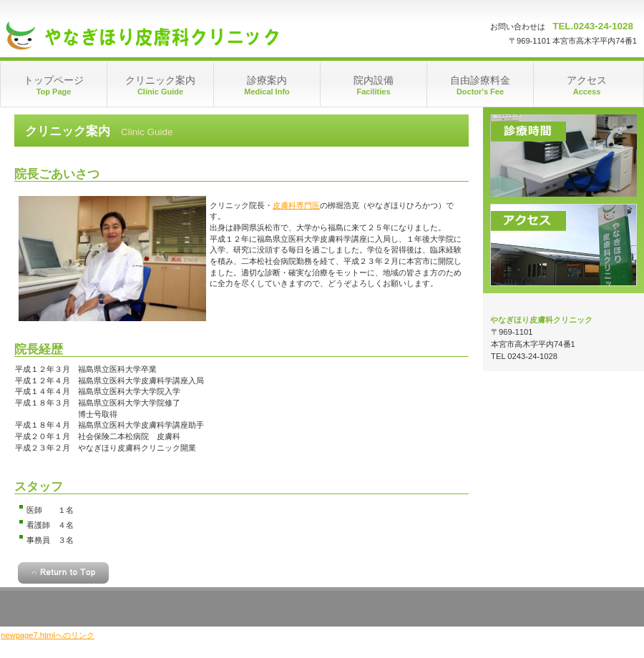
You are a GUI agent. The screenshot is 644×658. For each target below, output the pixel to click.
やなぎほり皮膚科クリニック (143, 36)
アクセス (563, 245)
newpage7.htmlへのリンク (48, 635)
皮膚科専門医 (296, 205)
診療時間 (563, 156)
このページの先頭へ (63, 573)
